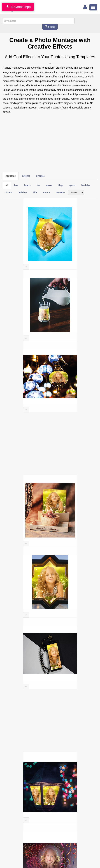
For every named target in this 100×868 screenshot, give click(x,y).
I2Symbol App (18, 7)
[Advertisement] (50, 143)
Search (50, 27)
